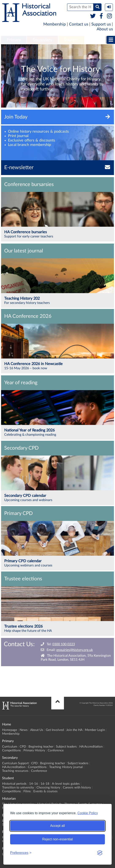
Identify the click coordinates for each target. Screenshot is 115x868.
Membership (55, 24)
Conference (56, 750)
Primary (14, 40)
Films (27, 791)
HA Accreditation (91, 747)
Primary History (34, 750)
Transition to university (18, 788)
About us (105, 29)
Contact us (79, 24)
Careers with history (77, 788)
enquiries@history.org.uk (75, 650)
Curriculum (10, 747)
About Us (37, 730)
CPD (23, 747)
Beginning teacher (41, 747)
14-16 (34, 784)
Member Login (95, 730)
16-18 (45, 784)
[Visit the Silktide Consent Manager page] (100, 853)
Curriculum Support (15, 763)
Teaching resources (15, 771)
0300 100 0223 (64, 644)
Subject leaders (66, 747)
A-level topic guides (66, 784)
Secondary (42, 40)
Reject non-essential (57, 839)
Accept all (57, 826)
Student (71, 40)
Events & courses (45, 791)
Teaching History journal (66, 767)
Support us (101, 24)
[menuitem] (14, 40)
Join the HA (74, 730)
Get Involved (55, 730)
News (24, 730)
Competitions (11, 750)
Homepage (10, 730)
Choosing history (48, 788)
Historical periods (14, 784)
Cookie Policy (88, 813)
